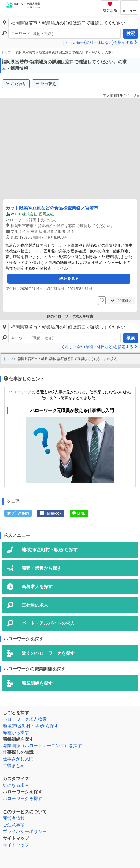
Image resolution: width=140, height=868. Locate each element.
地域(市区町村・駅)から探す (31, 726)
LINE (79, 513)
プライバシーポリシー (25, 832)
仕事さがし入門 (18, 759)
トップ (6, 53)
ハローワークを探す (23, 799)
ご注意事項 (14, 825)
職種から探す (16, 732)
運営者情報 (14, 818)
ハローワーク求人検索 (25, 719)
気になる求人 (16, 785)
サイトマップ (16, 845)
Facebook (51, 513)
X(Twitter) (18, 513)
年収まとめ (14, 765)
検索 (131, 33)
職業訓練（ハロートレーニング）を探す (42, 746)
